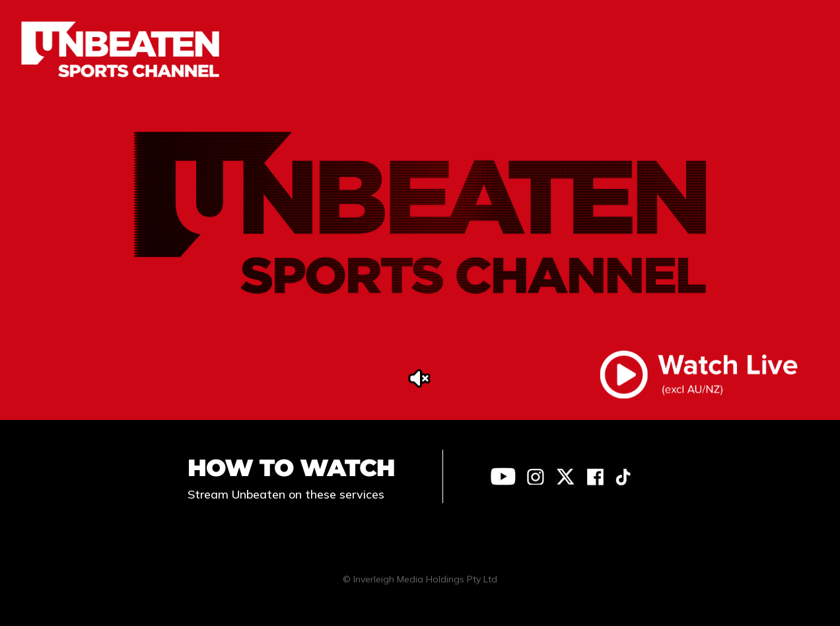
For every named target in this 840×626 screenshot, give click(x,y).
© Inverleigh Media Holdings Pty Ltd (420, 579)
